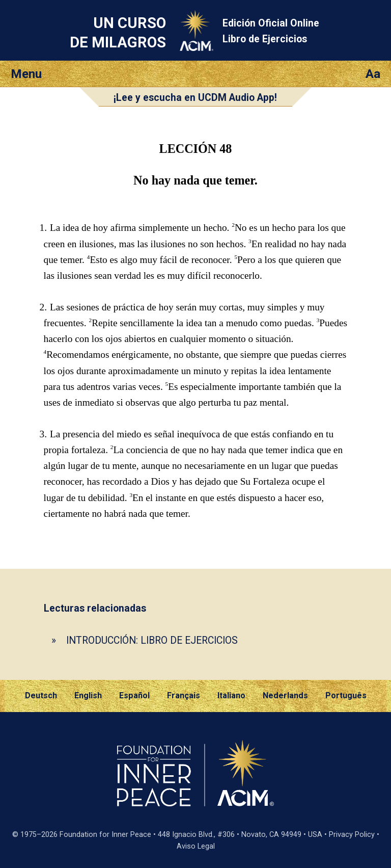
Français (184, 695)
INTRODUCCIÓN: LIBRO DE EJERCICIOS (152, 640)
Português (346, 695)
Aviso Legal (196, 846)
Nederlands (285, 695)
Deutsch (41, 695)
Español (134, 695)
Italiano (231, 695)
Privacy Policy (352, 835)
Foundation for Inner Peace (105, 835)
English (88, 695)
